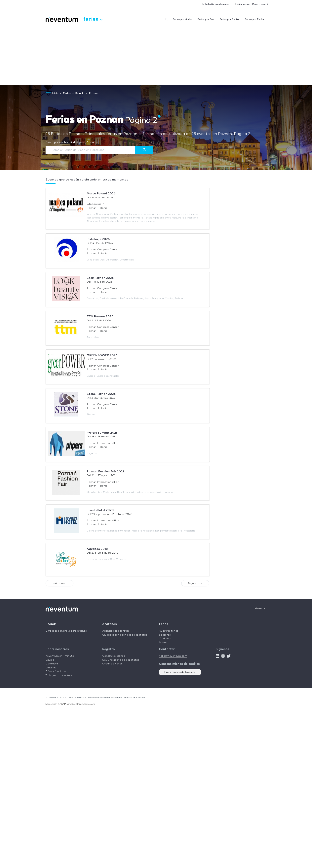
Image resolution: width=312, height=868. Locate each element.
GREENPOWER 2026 (102, 355)
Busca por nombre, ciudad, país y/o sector (72, 142)
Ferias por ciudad (183, 19)
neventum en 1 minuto (60, 656)
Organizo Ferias (112, 664)
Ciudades (165, 639)
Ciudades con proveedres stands (66, 631)
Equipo (50, 660)
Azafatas (109, 624)
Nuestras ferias (169, 631)
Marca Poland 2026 (101, 194)
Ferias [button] (93, 19)
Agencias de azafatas (116, 631)
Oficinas (51, 668)
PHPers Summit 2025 (102, 433)
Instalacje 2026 (98, 239)
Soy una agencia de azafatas (121, 660)
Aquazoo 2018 (97, 549)
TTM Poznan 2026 (100, 316)
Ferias (163, 624)
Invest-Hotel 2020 (100, 510)
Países (163, 643)
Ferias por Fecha (254, 19)
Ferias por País (206, 19)
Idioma (260, 609)
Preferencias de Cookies (180, 672)
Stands (51, 624)
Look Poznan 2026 (100, 278)
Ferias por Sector (230, 19)
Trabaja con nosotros (59, 675)
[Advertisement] (156, 55)
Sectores (165, 635)
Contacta (52, 664)
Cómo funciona (56, 671)
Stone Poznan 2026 (101, 394)
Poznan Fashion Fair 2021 (105, 472)
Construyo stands (114, 656)
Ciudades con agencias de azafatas (125, 635)
